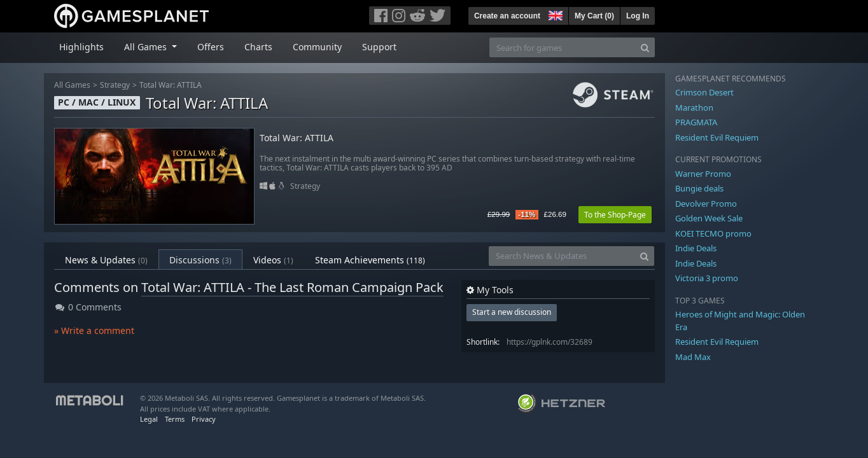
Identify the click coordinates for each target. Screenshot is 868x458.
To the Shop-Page (615, 215)
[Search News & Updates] (562, 256)
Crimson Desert (704, 92)
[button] (554, 14)
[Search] (645, 47)
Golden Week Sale (709, 218)
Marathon (694, 108)
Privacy (204, 419)
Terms (175, 419)
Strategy (115, 85)
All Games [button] (147, 47)
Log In (638, 16)
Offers (211, 47)
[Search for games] (563, 47)
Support (379, 47)
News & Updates (106, 260)
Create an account (507, 16)
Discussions (200, 260)
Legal (149, 419)
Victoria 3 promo (707, 278)
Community (317, 47)
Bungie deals (699, 188)
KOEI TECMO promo (713, 233)
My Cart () (594, 16)
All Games (72, 85)
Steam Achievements (370, 260)
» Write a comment (94, 330)
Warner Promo (703, 174)
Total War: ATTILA (171, 85)
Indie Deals (696, 248)
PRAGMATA (696, 122)
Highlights (81, 47)
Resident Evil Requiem (717, 137)
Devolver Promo (706, 204)
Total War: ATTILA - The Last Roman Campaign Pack (292, 287)
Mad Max (693, 357)
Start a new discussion (512, 312)
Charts (258, 47)
